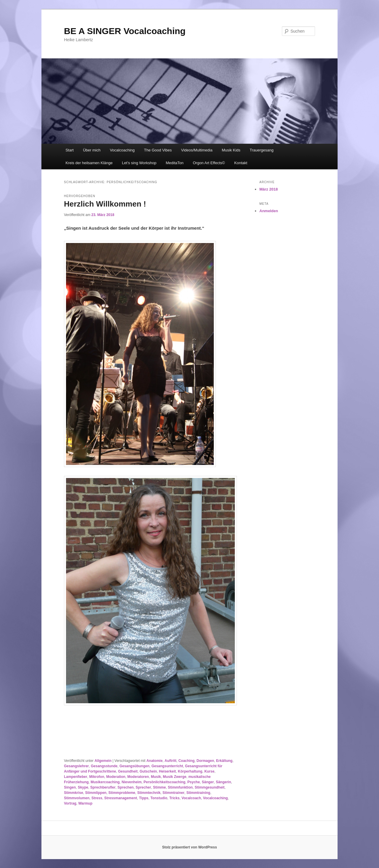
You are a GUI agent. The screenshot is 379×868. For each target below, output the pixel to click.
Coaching (186, 761)
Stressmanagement (121, 798)
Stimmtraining (198, 793)
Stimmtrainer (174, 793)
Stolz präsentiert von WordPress (189, 847)
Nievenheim (132, 782)
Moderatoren (138, 777)
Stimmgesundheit (210, 787)
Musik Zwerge (175, 777)
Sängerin (223, 782)
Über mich (92, 150)
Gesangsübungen (134, 766)
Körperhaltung (190, 771)
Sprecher (143, 787)
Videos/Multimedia (197, 150)
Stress (97, 798)
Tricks (175, 798)
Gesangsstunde (104, 766)
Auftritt (171, 761)
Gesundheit (128, 771)
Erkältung (224, 761)
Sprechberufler (103, 787)
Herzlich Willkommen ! (105, 204)
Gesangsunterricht (167, 766)
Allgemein (103, 761)
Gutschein (148, 771)
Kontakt (241, 163)
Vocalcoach (191, 798)
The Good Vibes (158, 150)
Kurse (209, 771)
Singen (70, 787)
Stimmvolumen (77, 798)
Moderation (116, 777)
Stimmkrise (74, 793)
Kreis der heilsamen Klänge (89, 163)
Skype (83, 787)
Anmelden (269, 211)
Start (69, 150)
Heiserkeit (167, 771)
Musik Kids (231, 150)
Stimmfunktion (180, 787)
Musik (156, 777)
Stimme (159, 787)
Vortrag (70, 803)
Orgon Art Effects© (209, 163)
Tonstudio (159, 798)
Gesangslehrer (76, 766)
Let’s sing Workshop (139, 163)
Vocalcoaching (122, 150)
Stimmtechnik (149, 793)
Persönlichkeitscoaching (164, 782)
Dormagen (205, 761)
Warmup (85, 803)
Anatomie (154, 761)
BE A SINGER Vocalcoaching (125, 31)
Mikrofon (97, 777)
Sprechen (126, 787)
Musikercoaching (105, 782)
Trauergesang (261, 150)
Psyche (194, 782)
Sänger (208, 782)
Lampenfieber (76, 777)
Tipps (144, 798)
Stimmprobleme (122, 793)
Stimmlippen (96, 793)
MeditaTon (175, 163)
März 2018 (269, 189)
